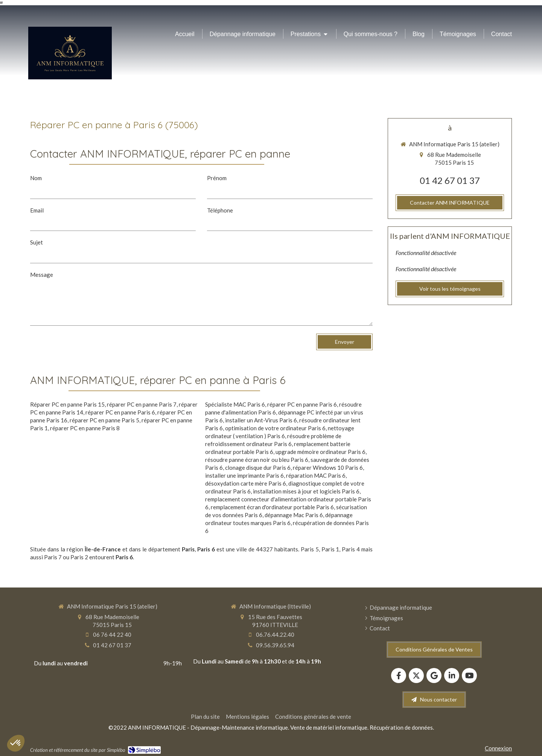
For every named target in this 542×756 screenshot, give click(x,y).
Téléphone (220, 210)
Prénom (217, 178)
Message (42, 275)
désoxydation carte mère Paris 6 (246, 483)
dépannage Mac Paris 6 (294, 515)
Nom (36, 178)
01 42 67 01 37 (450, 180)
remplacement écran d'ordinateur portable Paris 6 (272, 507)
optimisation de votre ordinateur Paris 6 (275, 428)
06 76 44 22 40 (112, 635)
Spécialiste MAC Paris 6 (235, 404)
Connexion (498, 748)
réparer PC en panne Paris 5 (104, 420)
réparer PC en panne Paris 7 (142, 404)
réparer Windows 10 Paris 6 (328, 468)
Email (37, 210)
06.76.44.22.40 (275, 635)
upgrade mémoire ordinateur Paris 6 (320, 452)
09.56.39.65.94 (275, 645)
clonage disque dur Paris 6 (258, 468)
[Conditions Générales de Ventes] (434, 650)
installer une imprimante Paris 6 (244, 475)
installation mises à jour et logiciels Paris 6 (306, 491)
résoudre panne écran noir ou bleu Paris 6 (257, 460)
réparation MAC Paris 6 (316, 475)
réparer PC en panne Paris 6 (120, 412)
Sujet (37, 242)
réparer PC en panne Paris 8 (85, 428)
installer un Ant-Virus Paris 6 (261, 420)
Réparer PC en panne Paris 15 (67, 404)
